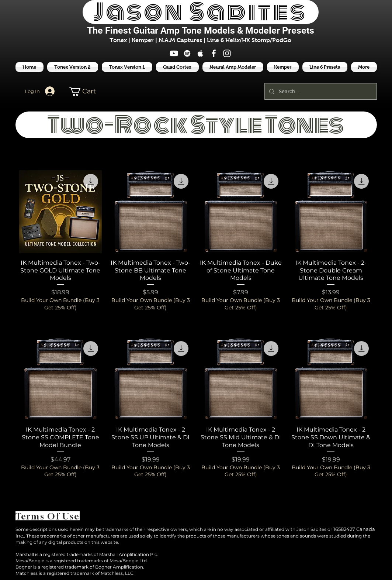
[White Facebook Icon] (214, 53)
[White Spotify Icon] (187, 53)
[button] (325, 67)
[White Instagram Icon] (227, 53)
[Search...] (320, 91)
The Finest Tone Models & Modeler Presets (201, 30)
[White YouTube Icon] (174, 53)
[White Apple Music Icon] (200, 53)
